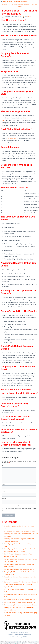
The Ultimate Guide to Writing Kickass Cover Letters (20, 602)
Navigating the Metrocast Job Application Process (19, 569)
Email (4, 491)
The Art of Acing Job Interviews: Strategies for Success (21, 605)
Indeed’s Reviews (13, 138)
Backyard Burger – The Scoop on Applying (15, 2)
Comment (5, 466)
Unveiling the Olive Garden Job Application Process (20, 531)
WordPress (13, 642)
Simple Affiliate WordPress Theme (26, 642)
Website (4, 499)
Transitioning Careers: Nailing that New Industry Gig (20, 600)
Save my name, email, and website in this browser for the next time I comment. (19, 510)
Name (4, 484)
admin (29, 17)
